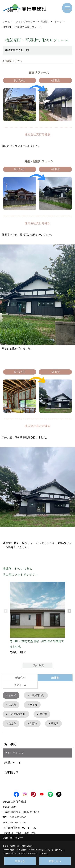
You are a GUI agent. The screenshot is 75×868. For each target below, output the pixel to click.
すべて (12, 695)
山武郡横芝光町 (17, 714)
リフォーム (20, 685)
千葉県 (55, 723)
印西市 (34, 723)
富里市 (34, 705)
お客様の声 (11, 772)
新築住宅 (20, 678)
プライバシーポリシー (40, 850)
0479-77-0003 (18, 817)
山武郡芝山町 (37, 695)
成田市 (43, 714)
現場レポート (13, 762)
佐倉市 (12, 723)
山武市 (12, 705)
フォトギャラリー (15, 752)
